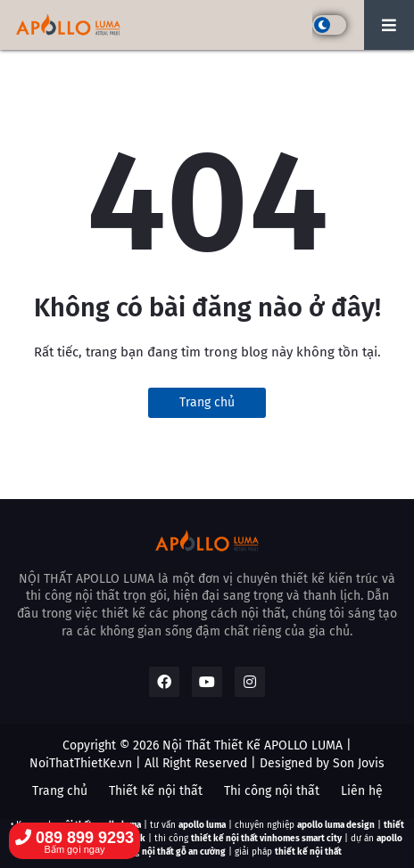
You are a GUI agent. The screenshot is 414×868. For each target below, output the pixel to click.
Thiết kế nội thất (156, 791)
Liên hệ (362, 791)
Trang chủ (207, 402)
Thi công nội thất (272, 791)
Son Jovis (359, 763)
